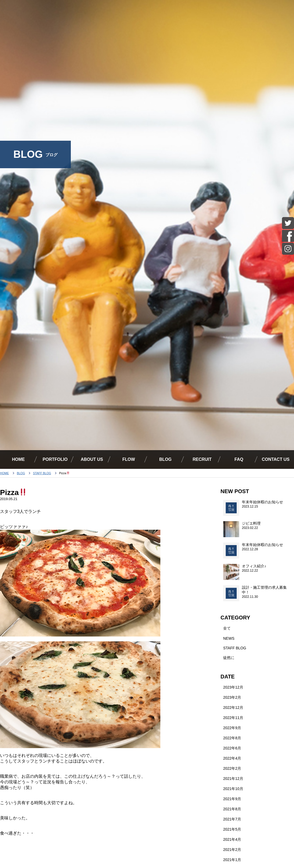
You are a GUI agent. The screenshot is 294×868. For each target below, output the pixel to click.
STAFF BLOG (42, 473)
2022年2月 (232, 768)
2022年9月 (232, 728)
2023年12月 (233, 687)
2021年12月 (233, 779)
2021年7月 (232, 819)
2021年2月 (232, 850)
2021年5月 (232, 829)
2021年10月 (233, 789)
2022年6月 (232, 748)
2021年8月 (232, 809)
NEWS (229, 638)
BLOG (21, 473)
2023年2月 (232, 697)
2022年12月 (233, 708)
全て (227, 628)
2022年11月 (233, 718)
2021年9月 (232, 799)
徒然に (229, 658)
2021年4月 (232, 839)
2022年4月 (232, 758)
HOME (4, 473)
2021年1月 (232, 860)
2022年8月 (232, 738)
